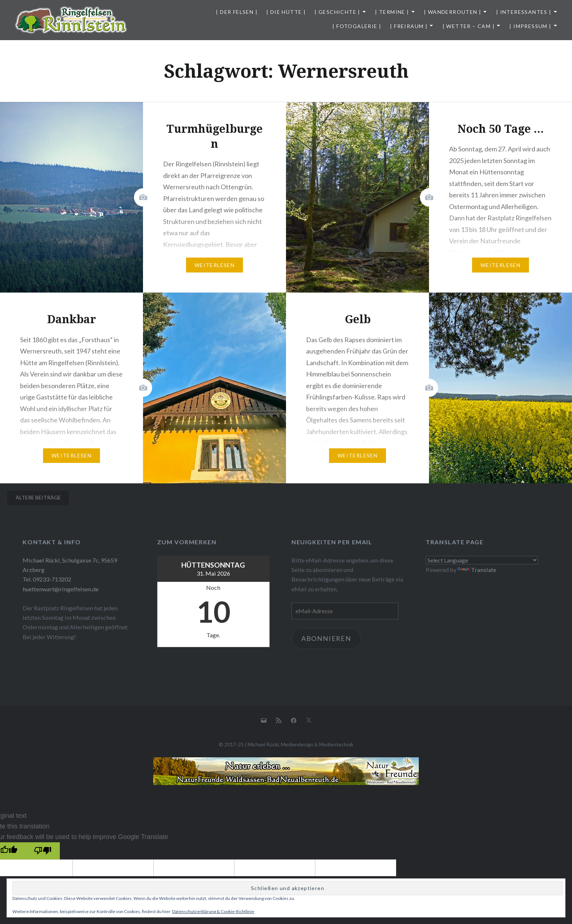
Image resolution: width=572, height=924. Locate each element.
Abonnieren (327, 638)
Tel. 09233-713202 (47, 579)
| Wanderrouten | (453, 12)
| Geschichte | (337, 12)
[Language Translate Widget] (482, 560)
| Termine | (392, 12)
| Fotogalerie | (357, 26)
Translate (477, 570)
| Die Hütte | (286, 12)
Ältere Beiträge (38, 497)
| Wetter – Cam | (469, 26)
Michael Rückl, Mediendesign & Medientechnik (301, 744)
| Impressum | (530, 26)
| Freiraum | (409, 26)
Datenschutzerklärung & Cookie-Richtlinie (213, 911)
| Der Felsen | (237, 12)
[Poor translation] (42, 851)
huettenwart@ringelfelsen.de (61, 589)
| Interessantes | (524, 12)
